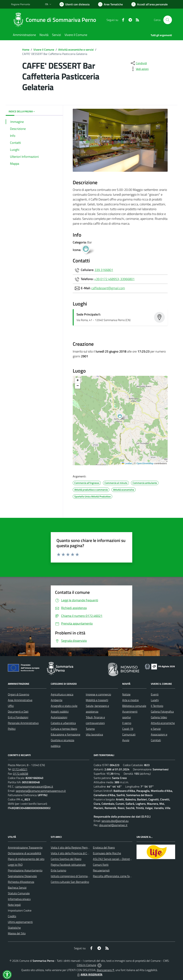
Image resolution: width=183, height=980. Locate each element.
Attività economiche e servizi (76, 50)
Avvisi (126, 740)
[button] (122, 417)
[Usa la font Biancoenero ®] (75, 4)
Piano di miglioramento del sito (26, 859)
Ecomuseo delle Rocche (107, 853)
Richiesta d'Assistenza (21, 882)
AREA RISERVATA (89, 974)
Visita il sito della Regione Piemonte (72, 847)
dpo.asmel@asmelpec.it (113, 825)
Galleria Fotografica (162, 712)
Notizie (126, 694)
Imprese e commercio (98, 694)
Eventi (155, 694)
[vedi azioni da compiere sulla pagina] (139, 69)
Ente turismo (58, 870)
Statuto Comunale (19, 893)
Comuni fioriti (101, 865)
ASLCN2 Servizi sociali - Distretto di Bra (116, 859)
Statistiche (14, 928)
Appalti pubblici (60, 712)
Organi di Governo (18, 694)
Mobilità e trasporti (97, 700)
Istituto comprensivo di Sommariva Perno (75, 876)
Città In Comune (86, 965)
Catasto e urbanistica (63, 723)
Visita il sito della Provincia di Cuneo (72, 853)
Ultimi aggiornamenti (20, 922)
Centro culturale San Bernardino (70, 882)
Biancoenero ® (106, 970)
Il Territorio (157, 706)
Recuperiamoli (101, 870)
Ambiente (57, 700)
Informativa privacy (19, 899)
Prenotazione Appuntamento (25, 870)
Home (26, 50)
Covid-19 (128, 729)
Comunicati (129, 734)
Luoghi (155, 700)
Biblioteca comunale (134, 706)
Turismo (90, 729)
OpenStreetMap (145, 463)
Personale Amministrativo (23, 723)
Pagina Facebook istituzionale (68, 865)
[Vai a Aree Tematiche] (110, 4)
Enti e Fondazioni (18, 717)
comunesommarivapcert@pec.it (34, 786)
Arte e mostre (130, 700)
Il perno (127, 723)
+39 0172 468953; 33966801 (114, 279)
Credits (12, 916)
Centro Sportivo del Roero (66, 859)
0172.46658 (21, 774)
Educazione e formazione (65, 734)
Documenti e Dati (18, 712)
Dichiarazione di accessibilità (24, 853)
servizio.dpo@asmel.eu (115, 821)
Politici (12, 729)
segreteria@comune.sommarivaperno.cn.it (41, 791)
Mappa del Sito (17, 933)
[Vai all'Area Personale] (149, 4)
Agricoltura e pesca (62, 694)
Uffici (11, 706)
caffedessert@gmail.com (108, 288)
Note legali (14, 905)
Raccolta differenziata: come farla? (113, 876)
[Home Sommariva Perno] (56, 20)
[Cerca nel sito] (168, 20)
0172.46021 (20, 769)
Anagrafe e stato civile (64, 706)
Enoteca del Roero (104, 847)
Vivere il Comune (44, 50)
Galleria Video (159, 717)
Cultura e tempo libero (64, 729)
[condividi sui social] (139, 63)
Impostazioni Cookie (20, 910)
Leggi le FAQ (15, 865)
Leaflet (127, 463)
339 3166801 (104, 270)
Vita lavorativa (94, 734)
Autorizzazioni (59, 717)
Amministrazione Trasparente (25, 847)
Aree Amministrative (20, 700)
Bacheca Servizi (17, 888)
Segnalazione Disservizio (22, 876)
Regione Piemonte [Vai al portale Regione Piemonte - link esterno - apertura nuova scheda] (21, 4)
